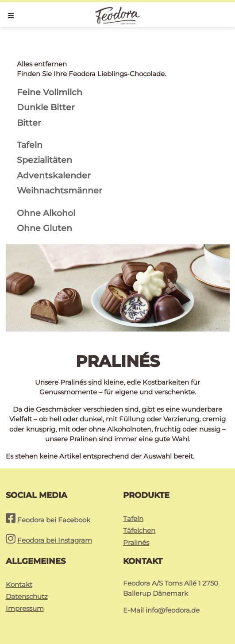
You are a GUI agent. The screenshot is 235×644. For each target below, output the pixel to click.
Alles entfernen (42, 64)
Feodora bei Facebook (54, 520)
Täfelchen (139, 530)
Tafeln (133, 519)
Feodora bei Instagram (55, 540)
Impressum (25, 608)
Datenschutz (27, 596)
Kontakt (19, 584)
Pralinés (136, 542)
